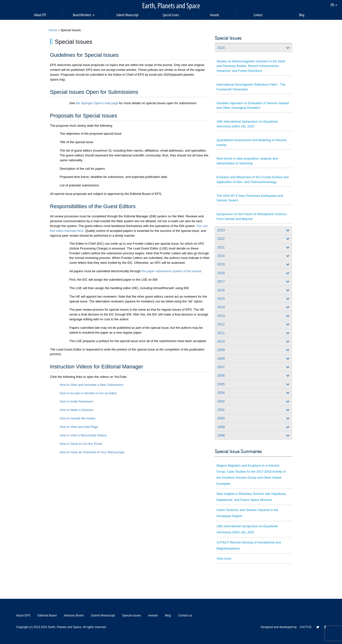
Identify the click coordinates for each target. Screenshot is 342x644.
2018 (221, 273)
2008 (221, 359)
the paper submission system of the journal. (172, 271)
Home (53, 30)
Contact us (185, 615)
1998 (221, 435)
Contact (258, 15)
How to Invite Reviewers (77, 401)
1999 (221, 427)
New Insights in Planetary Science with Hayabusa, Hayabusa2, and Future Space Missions (252, 497)
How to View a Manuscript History (83, 435)
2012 (221, 324)
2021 (221, 247)
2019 (221, 264)
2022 (221, 239)
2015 (221, 299)
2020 (221, 256)
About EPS (40, 15)
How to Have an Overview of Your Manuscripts (92, 452)
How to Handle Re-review (78, 418)
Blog (302, 15)
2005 (221, 384)
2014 (221, 307)
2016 (221, 290)
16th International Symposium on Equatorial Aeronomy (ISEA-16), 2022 (247, 124)
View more (224, 559)
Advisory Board (74, 615)
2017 (221, 281)
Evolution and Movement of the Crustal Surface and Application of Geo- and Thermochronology (253, 179)
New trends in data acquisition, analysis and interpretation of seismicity (247, 161)
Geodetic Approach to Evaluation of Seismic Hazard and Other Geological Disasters (253, 106)
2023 (221, 230)
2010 (221, 341)
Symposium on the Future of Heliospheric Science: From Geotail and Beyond (252, 216)
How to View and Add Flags (79, 427)
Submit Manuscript (127, 15)
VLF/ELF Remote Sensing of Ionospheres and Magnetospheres (249, 545)
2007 (221, 367)
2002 (221, 401)
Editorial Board (47, 615)
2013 (221, 316)
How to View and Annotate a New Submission (92, 385)
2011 (221, 333)
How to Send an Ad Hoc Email (81, 444)
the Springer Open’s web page (97, 103)
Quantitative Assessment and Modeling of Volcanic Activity (252, 143)
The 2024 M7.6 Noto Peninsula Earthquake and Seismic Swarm (250, 198)
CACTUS (306, 627)
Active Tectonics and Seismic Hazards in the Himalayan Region (247, 513)
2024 (221, 48)
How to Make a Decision (77, 410)
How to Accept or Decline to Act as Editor (88, 393)
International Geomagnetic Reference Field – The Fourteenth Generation (251, 87)
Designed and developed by (280, 627)
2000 (221, 418)
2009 (221, 350)
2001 (221, 410)
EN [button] (334, 5)
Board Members (84, 15)
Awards (215, 15)
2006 (221, 375)
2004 (221, 393)
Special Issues (171, 15)
